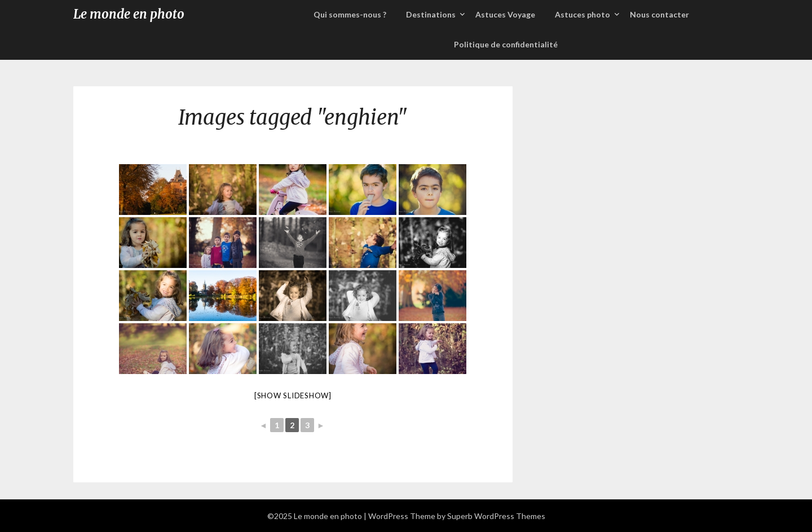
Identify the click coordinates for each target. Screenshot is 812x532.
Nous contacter (659, 14)
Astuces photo (582, 14)
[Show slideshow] (293, 395)
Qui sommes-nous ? (350, 14)
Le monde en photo (129, 14)
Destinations (431, 14)
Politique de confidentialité (506, 44)
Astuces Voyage (505, 14)
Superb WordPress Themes (496, 516)
